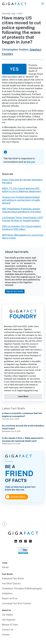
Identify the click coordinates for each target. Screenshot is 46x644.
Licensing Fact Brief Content (17, 603)
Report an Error (10, 598)
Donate (6, 635)
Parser (5, 567)
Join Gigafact (9, 620)
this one (31, 162)
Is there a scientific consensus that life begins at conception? (22, 415)
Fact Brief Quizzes (11, 583)
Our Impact (8, 615)
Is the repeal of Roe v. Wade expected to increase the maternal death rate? (23, 439)
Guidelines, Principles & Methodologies (22, 588)
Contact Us (8, 630)
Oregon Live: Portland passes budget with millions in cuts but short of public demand (21, 200)
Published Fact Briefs (13, 579)
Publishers (7, 593)
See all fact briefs (15, 291)
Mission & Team (10, 625)
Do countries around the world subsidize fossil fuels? (23, 427)
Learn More (23, 396)
